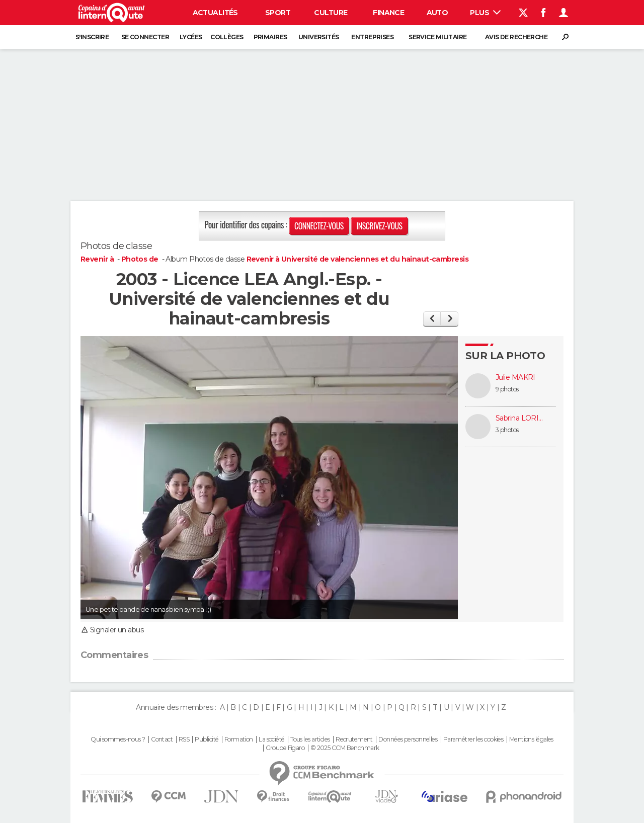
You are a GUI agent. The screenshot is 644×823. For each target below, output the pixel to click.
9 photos (507, 389)
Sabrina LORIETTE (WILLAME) (521, 418)
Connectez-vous (319, 226)
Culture (331, 13)
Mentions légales (531, 739)
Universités (319, 37)
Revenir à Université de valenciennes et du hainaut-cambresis (357, 259)
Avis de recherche (516, 37)
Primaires (270, 37)
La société (271, 739)
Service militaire (437, 37)
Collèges (227, 37)
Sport (278, 13)
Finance (388, 13)
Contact (162, 739)
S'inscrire (92, 37)
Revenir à (98, 259)
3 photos (507, 430)
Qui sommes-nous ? (118, 739)
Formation (239, 739)
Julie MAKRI (515, 378)
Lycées (191, 37)
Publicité (207, 739)
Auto (437, 13)
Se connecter (145, 37)
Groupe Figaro (285, 748)
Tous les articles (310, 739)
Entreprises (372, 37)
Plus (485, 13)
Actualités (215, 13)
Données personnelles (408, 739)
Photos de (141, 259)
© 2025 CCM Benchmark (345, 748)
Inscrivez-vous (379, 226)
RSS (184, 739)
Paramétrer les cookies (473, 739)
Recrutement (354, 739)
